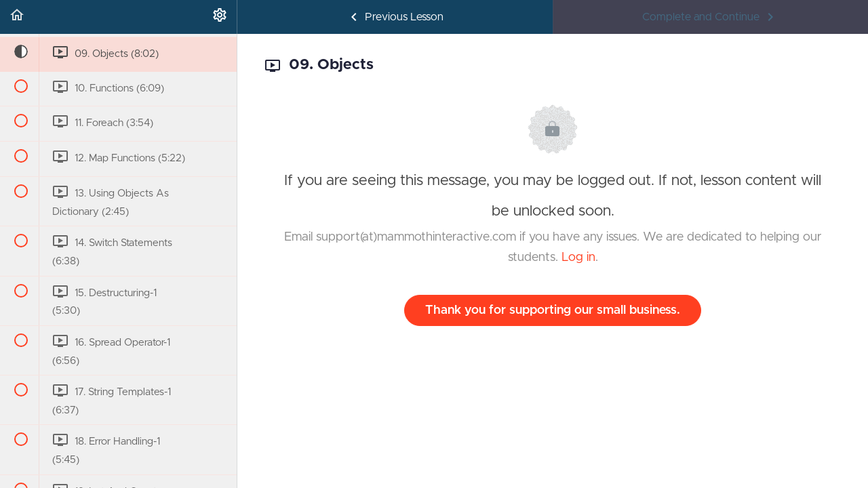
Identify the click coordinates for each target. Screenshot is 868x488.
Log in (578, 258)
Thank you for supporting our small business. (553, 310)
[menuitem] (220, 17)
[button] (17, 17)
